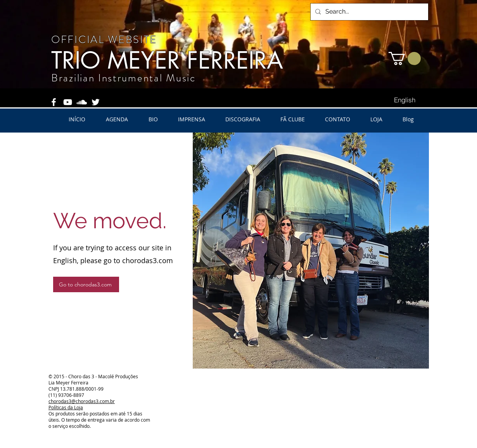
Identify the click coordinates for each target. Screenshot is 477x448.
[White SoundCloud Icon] (82, 102)
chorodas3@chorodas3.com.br (82, 401)
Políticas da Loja (66, 407)
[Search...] (369, 12)
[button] (405, 59)
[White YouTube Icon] (68, 102)
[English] (405, 100)
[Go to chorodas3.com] (86, 284)
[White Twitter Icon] (96, 102)
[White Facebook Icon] (54, 102)
